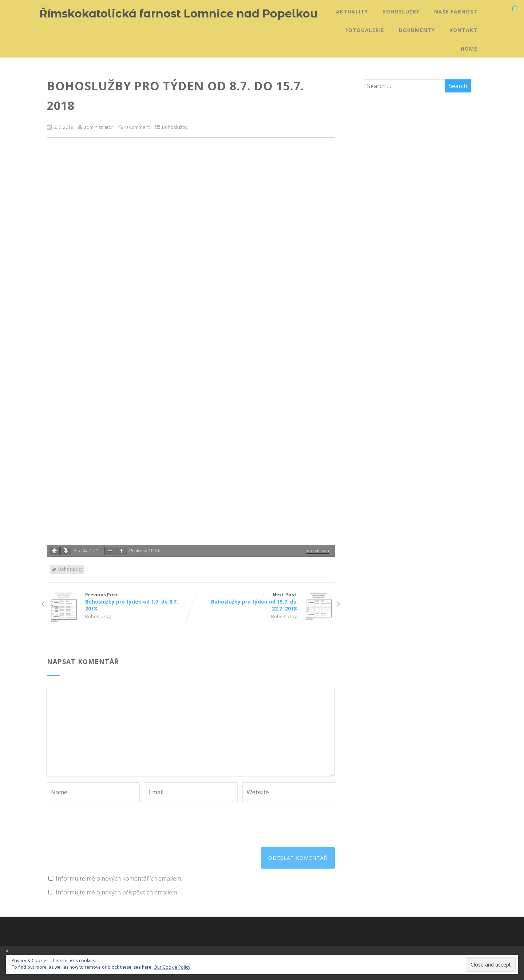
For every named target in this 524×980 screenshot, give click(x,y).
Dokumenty (417, 30)
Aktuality (352, 11)
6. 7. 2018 (63, 127)
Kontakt (463, 30)
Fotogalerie (365, 30)
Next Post (263, 602)
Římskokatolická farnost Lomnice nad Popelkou (178, 14)
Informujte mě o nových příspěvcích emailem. (117, 892)
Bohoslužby (401, 11)
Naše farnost (456, 11)
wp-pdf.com (318, 551)
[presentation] (102, 820)
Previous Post (119, 602)
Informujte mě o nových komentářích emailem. (119, 878)
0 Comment (138, 127)
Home (469, 49)
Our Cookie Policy (172, 967)
